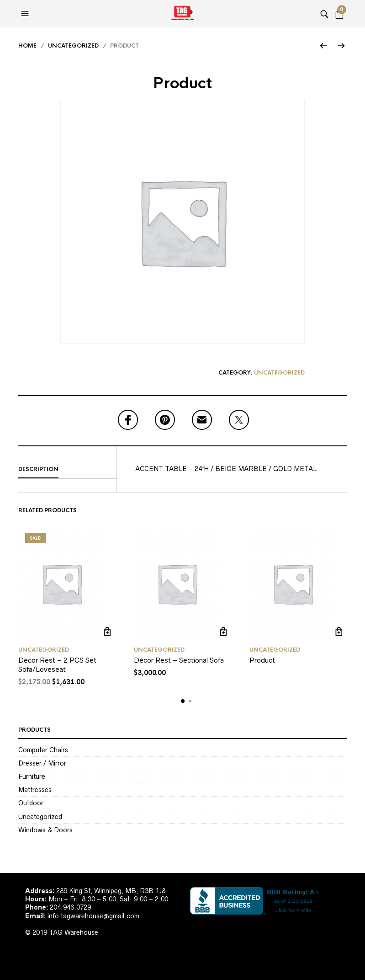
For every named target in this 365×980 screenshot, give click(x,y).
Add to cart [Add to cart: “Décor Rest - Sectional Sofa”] (223, 631)
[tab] (67, 470)
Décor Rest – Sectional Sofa (179, 660)
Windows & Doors (45, 830)
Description (38, 469)
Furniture (32, 777)
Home (27, 46)
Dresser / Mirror (42, 763)
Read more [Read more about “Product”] (339, 631)
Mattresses (35, 790)
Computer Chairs (43, 750)
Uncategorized (73, 46)
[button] (26, 14)
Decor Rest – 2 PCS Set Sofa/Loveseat (57, 665)
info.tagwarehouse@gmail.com (93, 916)
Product (262, 660)
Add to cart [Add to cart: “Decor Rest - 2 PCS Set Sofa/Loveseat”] (108, 631)
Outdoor (31, 803)
